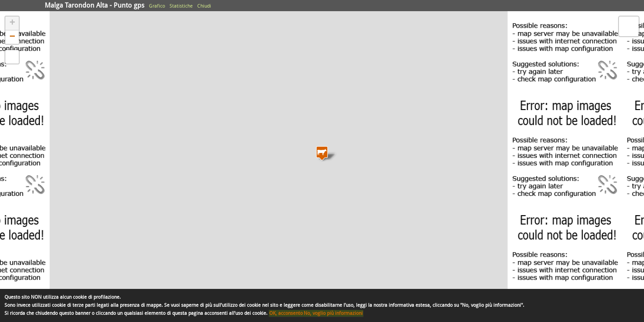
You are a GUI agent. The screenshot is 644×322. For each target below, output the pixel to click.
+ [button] (12, 23)
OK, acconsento (286, 313)
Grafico (157, 6)
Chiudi (204, 6)
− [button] (12, 37)
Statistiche (181, 6)
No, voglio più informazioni (333, 313)
